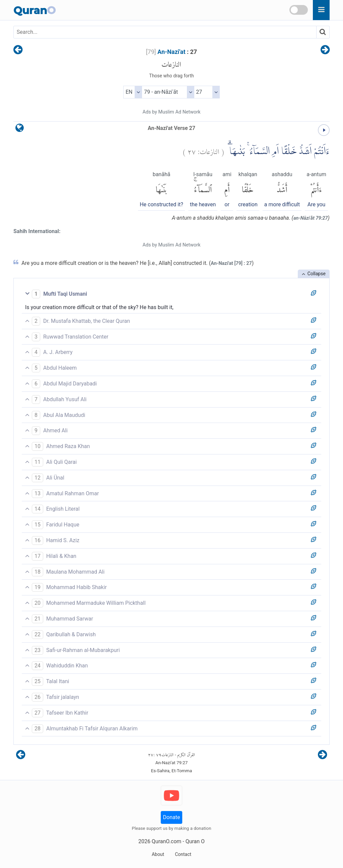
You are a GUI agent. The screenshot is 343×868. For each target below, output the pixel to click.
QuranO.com (166, 841)
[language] (20, 129)
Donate (172, 817)
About (158, 854)
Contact (183, 854)
